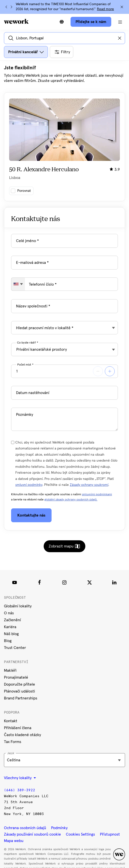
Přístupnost (110, 834)
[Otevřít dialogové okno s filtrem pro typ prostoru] (26, 52)
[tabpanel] (64, 133)
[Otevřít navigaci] (120, 22)
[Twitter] (90, 582)
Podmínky (59, 828)
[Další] (11, 7)
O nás (9, 613)
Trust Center (15, 648)
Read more (105, 9)
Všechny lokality (20, 778)
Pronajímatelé (16, 677)
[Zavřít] (122, 7)
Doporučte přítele (19, 684)
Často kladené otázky (22, 735)
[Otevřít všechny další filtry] (62, 52)
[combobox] (18, 284)
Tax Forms (13, 742)
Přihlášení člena (18, 728)
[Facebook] (39, 582)
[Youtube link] (15, 582)
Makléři (10, 670)
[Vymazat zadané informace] (120, 38)
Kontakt (11, 721)
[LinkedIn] (114, 582)
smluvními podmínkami (97, 495)
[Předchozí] (6, 7)
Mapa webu (14, 841)
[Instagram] (64, 582)
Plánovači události (19, 691)
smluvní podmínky (29, 485)
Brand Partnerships (21, 698)
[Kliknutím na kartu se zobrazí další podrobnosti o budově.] (64, 147)
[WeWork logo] (16, 21)
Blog (8, 641)
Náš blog (11, 634)
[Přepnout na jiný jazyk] (62, 22)
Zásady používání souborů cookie (32, 834)
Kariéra (10, 627)
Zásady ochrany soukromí (89, 485)
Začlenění (12, 620)
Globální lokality (18, 606)
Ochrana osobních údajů (25, 828)
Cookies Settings (80, 834)
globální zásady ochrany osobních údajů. (71, 500)
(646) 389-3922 (19, 790)
